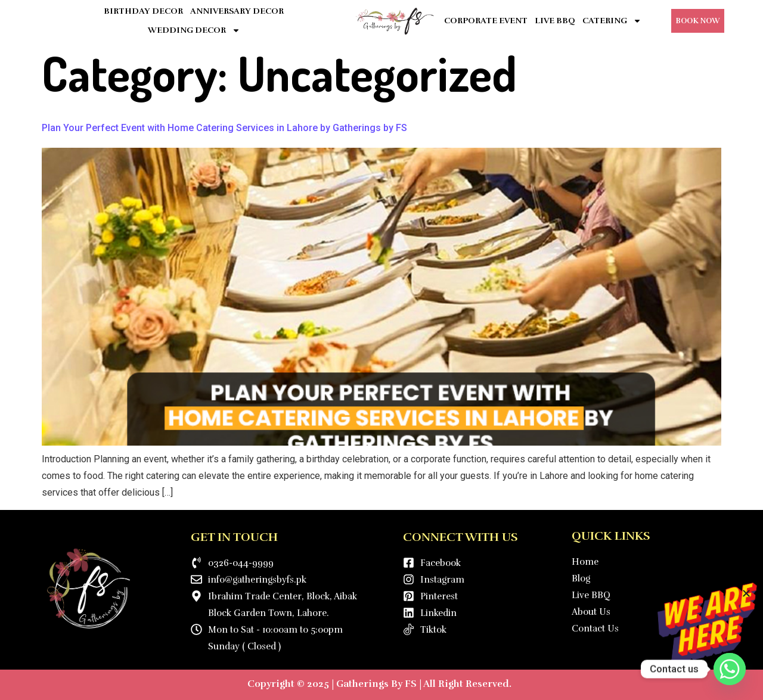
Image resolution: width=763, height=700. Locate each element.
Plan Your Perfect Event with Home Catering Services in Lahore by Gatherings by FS (224, 128)
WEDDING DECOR (194, 30)
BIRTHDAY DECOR (143, 11)
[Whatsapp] (730, 669)
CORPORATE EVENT (486, 21)
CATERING (612, 21)
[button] (746, 593)
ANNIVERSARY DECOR (237, 11)
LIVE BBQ (555, 21)
